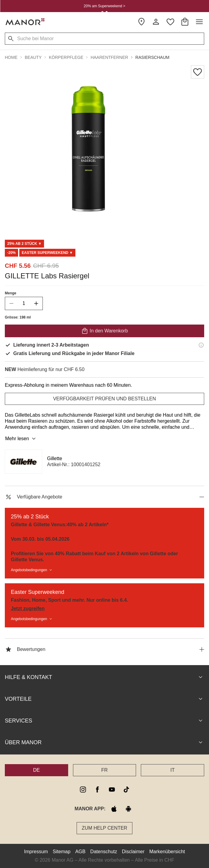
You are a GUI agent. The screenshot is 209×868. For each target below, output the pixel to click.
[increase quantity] (36, 303)
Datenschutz (104, 852)
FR (104, 770)
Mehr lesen (21, 439)
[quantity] (24, 303)
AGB (81, 852)
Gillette (55, 458)
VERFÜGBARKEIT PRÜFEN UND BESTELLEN (104, 399)
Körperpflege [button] (66, 57)
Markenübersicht (167, 852)
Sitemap (62, 852)
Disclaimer (133, 852)
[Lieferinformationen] (201, 345)
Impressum (36, 852)
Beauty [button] (33, 57)
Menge (11, 293)
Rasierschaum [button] (152, 57)
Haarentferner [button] (109, 57)
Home (11, 57)
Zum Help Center (104, 828)
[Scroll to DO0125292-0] (47, 253)
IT (173, 770)
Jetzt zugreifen (28, 609)
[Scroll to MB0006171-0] (24, 244)
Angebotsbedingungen (32, 570)
